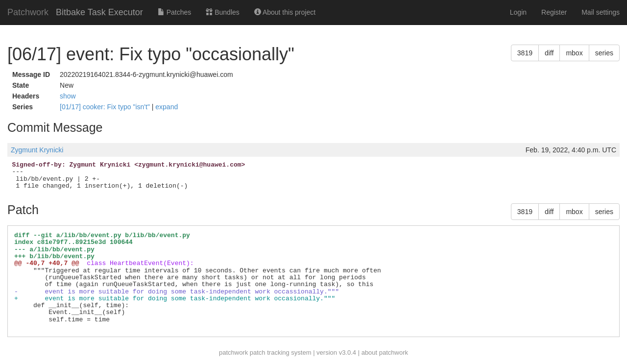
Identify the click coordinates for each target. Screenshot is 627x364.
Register (554, 12)
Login (518, 12)
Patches (174, 12)
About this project (285, 12)
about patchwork (385, 352)
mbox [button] (574, 53)
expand (167, 107)
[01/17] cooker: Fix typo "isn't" (106, 107)
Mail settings (601, 12)
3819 (525, 53)
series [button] (604, 53)
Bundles (222, 12)
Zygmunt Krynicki (37, 150)
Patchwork (28, 12)
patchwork (233, 352)
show (68, 96)
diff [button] (549, 53)
